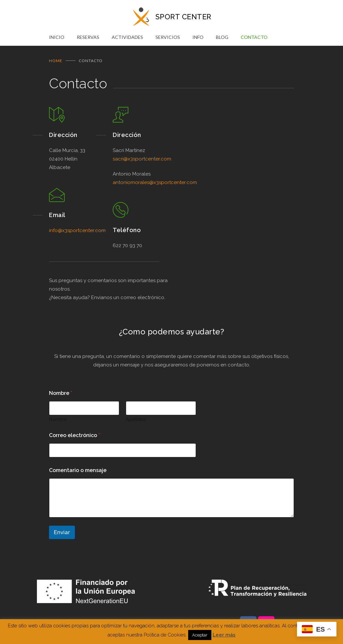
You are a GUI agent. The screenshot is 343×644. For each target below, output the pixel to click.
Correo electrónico (74, 435)
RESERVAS (88, 37)
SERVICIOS (168, 37)
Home (56, 60)
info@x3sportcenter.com (77, 230)
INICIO (57, 37)
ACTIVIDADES (127, 37)
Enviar (62, 532)
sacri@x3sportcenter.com (142, 159)
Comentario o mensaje (78, 470)
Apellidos (136, 419)
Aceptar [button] (200, 635)
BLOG (222, 37)
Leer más (224, 635)
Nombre (58, 419)
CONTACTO (254, 37)
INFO (198, 37)
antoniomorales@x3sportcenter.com (155, 182)
